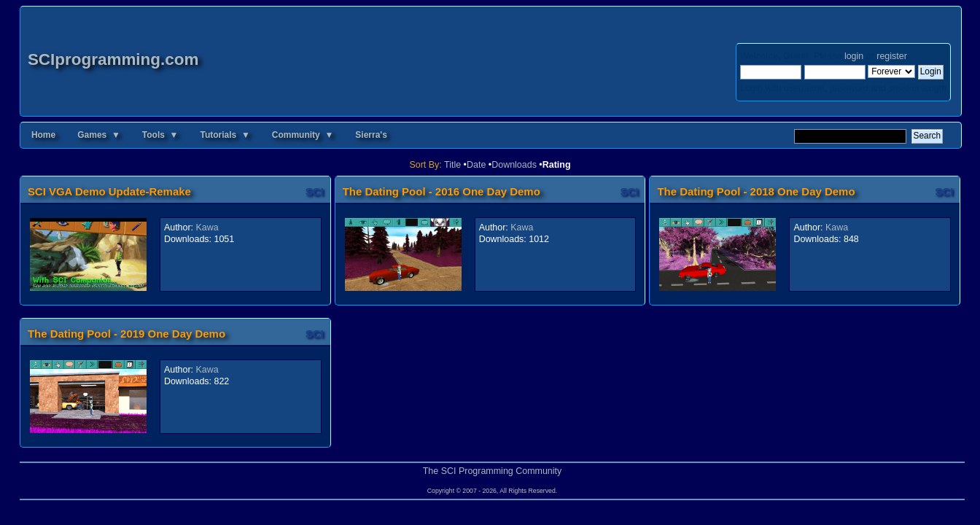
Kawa (207, 227)
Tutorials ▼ (225, 135)
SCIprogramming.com (113, 59)
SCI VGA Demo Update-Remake (109, 191)
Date (476, 165)
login (854, 56)
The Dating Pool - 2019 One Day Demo (127, 334)
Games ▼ (99, 135)
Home (43, 135)
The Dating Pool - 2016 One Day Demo (442, 191)
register (891, 56)
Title (452, 165)
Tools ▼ (160, 135)
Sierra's (371, 135)
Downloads (514, 165)
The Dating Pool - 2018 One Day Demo (756, 191)
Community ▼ (303, 135)
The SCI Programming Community (493, 471)
